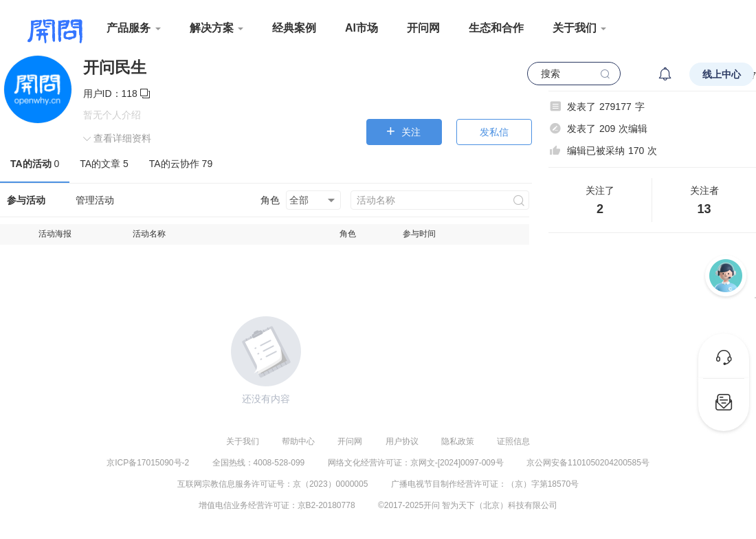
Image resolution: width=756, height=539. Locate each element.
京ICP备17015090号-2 (148, 463)
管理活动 (95, 200)
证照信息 (513, 441)
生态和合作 (496, 28)
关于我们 (243, 441)
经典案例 (294, 28)
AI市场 (362, 28)
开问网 (423, 28)
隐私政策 (458, 441)
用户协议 (402, 441)
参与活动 (26, 200)
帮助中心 (298, 441)
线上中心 (722, 74)
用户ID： (116, 93)
